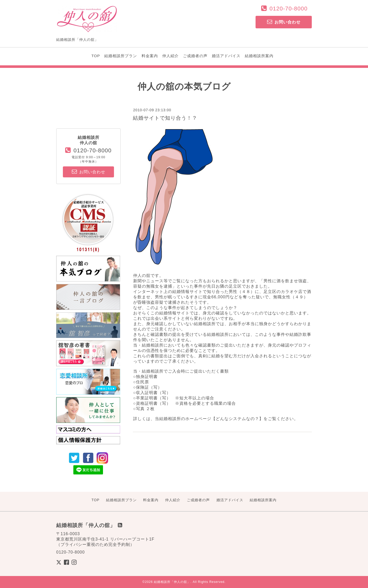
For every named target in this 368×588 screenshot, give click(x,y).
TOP (96, 56)
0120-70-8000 (288, 9)
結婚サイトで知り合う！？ (165, 118)
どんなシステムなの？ (237, 419)
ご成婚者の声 (195, 56)
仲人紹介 (170, 56)
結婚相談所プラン (121, 56)
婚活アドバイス (226, 56)
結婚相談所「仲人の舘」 (172, 582)
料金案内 (150, 56)
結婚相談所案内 (259, 56)
